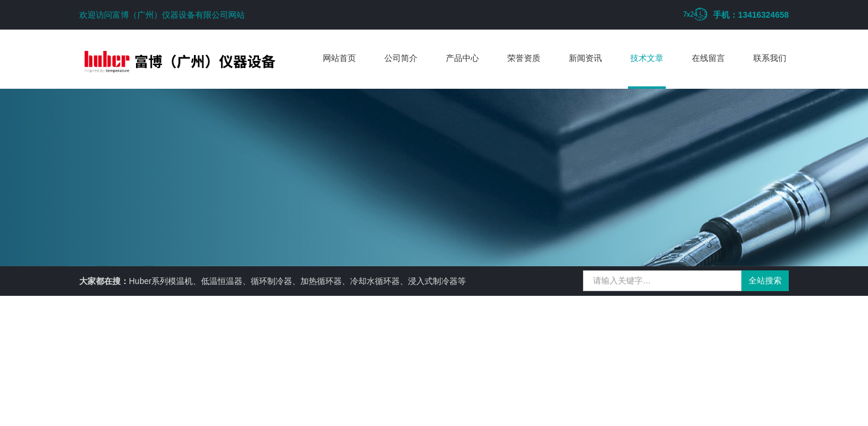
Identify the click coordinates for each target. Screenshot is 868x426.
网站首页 (339, 58)
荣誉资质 (524, 58)
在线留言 (708, 58)
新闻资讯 (585, 58)
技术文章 (647, 58)
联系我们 (770, 58)
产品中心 (462, 58)
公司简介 (401, 58)
